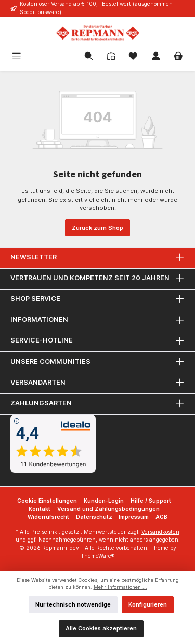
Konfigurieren (148, 604)
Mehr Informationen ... (120, 587)
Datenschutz (94, 517)
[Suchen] (89, 57)
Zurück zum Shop (97, 228)
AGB (161, 517)
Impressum (134, 517)
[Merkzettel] (133, 57)
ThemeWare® (97, 556)
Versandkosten (160, 532)
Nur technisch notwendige (73, 604)
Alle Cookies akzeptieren (101, 628)
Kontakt (40, 509)
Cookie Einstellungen (47, 501)
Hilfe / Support (151, 501)
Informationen (39, 319)
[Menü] (33, 57)
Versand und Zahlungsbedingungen (108, 509)
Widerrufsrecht (48, 517)
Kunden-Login (104, 501)
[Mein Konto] (156, 57)
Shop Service (35, 299)
